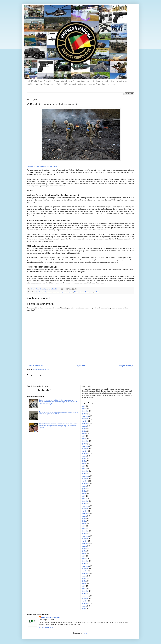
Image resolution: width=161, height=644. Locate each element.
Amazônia (39, 292)
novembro (86, 419)
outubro (85, 421)
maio (84, 434)
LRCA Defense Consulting (50, 617)
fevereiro (85, 411)
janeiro (85, 414)
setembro (86, 424)
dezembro (86, 416)
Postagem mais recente (36, 366)
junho (84, 431)
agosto (85, 426)
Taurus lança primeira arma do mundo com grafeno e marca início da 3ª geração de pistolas (59, 413)
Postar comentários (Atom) (42, 369)
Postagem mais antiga (126, 366)
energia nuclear (64, 292)
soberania (82, 292)
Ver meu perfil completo (47, 627)
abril (84, 406)
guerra (71, 292)
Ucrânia (96, 292)
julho (84, 429)
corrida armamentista (53, 292)
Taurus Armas (89, 292)
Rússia (76, 292)
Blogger (85, 633)
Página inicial (81, 366)
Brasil (44, 292)
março (84, 409)
